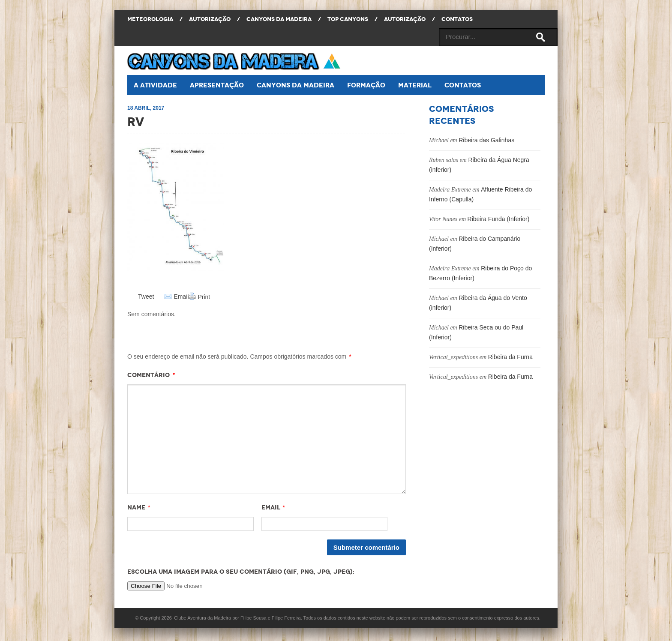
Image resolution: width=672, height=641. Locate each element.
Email (181, 297)
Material (415, 85)
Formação (366, 85)
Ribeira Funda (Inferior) (499, 219)
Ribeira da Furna (510, 357)
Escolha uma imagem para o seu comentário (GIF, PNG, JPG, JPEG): (241, 572)
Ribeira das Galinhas (486, 140)
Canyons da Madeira (295, 85)
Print (204, 297)
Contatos (463, 85)
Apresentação (217, 85)
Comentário (151, 375)
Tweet (146, 297)
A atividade (155, 85)
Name (136, 507)
